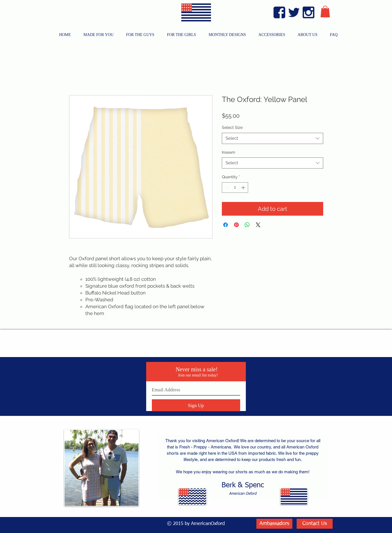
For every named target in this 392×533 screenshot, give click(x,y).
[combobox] (273, 138)
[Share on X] (258, 225)
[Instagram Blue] (308, 12)
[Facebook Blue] (279, 12)
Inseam (229, 152)
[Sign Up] (196, 405)
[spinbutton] (235, 188)
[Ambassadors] (274, 524)
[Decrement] (226, 188)
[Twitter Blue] (294, 12)
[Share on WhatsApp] (247, 225)
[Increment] (244, 188)
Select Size (232, 127)
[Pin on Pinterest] (236, 225)
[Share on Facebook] (226, 225)
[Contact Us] (315, 524)
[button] (325, 12)
